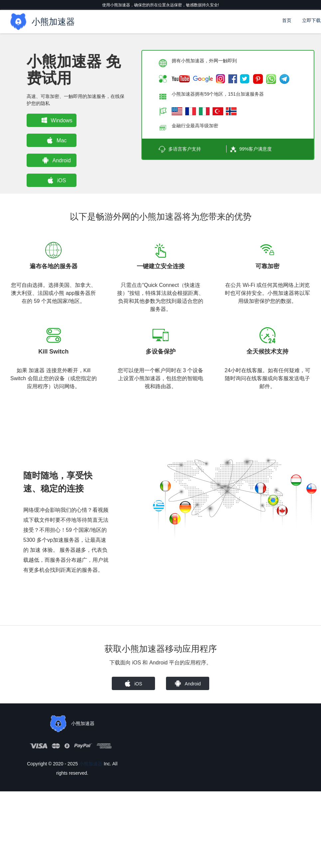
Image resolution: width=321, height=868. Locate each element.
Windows (55, 120)
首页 (287, 20)
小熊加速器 (91, 764)
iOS (55, 180)
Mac (55, 140)
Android (55, 160)
